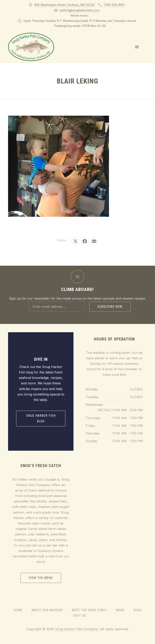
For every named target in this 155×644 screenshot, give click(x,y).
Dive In (41, 359)
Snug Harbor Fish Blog (41, 418)
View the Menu (41, 578)
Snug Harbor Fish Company (76, 629)
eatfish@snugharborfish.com (80, 10)
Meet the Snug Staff (89, 610)
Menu (120, 610)
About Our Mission (47, 610)
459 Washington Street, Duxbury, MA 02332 (64, 5)
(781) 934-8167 (114, 5)
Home (18, 610)
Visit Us (80, 616)
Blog (137, 610)
